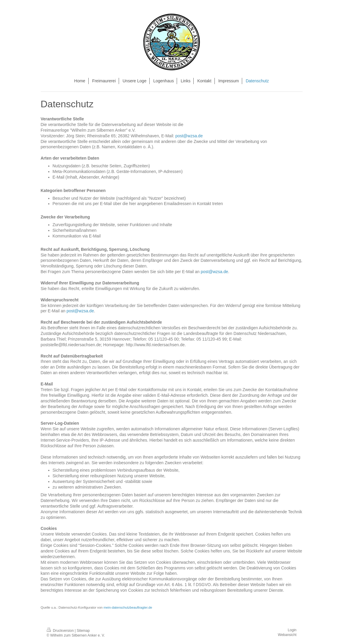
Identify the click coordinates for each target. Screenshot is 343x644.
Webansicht (287, 635)
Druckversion (61, 631)
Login (292, 630)
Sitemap (83, 631)
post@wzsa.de (189, 136)
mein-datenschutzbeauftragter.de (128, 607)
